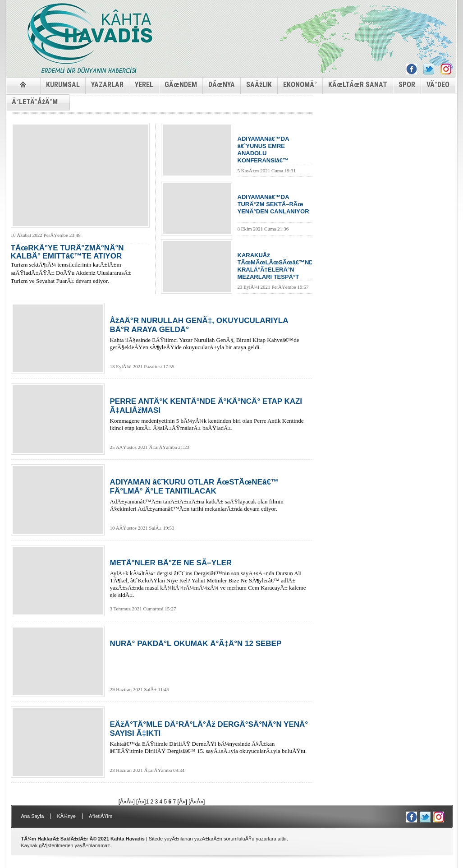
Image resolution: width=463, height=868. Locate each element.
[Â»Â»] (197, 802)
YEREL (144, 85)
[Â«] (141, 802)
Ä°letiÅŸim (101, 816)
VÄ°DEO (438, 85)
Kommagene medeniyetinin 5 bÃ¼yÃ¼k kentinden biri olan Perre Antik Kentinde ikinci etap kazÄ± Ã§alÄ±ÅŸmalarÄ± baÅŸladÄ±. (209, 414)
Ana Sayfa (33, 816)
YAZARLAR (107, 85)
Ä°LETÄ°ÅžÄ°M (35, 102)
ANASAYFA (23, 84)
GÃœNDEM (181, 85)
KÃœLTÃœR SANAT (358, 85)
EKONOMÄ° (300, 85)
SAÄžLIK (259, 85)
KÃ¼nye (66, 816)
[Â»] (182, 802)
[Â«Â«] (127, 802)
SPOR (407, 85)
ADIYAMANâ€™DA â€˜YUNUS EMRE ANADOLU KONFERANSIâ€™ (264, 150)
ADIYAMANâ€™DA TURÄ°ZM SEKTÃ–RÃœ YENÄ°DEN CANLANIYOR (273, 204)
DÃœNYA (222, 85)
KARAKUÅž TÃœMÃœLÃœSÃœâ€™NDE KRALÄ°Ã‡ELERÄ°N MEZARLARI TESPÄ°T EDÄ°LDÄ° (275, 266)
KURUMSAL (63, 85)
